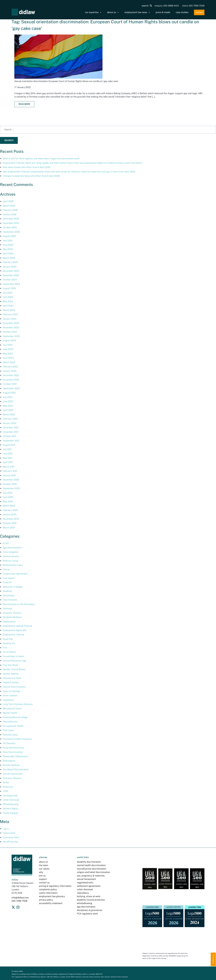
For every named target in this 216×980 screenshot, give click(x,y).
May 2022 (8, 406)
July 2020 (8, 493)
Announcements (11, 556)
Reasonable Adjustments (15, 756)
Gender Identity (11, 674)
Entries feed (9, 833)
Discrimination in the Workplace (19, 604)
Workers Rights (11, 809)
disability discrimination (89, 862)
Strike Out (8, 787)
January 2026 (10, 214)
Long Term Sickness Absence (18, 704)
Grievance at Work (12, 678)
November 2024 (11, 275)
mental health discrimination (91, 865)
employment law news (137, 12)
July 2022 (8, 397)
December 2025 (11, 219)
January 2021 (9, 475)
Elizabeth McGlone (12, 617)
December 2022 (11, 375)
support (43, 879)
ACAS (6, 543)
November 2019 (11, 519)
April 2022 (8, 410)
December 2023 (11, 323)
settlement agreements (89, 886)
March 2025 (9, 258)
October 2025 (10, 227)
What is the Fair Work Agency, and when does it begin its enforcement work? (41, 159)
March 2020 (9, 506)
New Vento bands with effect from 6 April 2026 (27, 167)
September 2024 (11, 284)
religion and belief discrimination (93, 872)
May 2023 (8, 354)
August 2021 (9, 445)
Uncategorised (10, 796)
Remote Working (11, 765)
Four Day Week (10, 665)
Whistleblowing (11, 804)
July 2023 (8, 345)
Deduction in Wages (13, 587)
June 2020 (8, 497)
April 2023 (8, 358)
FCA (5, 648)
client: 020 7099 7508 (193, 6)
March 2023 (9, 362)
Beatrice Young (10, 561)
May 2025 (8, 249)
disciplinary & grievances (90, 910)
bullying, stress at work (89, 896)
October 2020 (10, 484)
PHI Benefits (9, 743)
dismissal (8, 609)
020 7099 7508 (19, 901)
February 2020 (10, 510)
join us (42, 876)
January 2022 (10, 423)
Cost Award (9, 578)
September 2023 (11, 336)
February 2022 (10, 419)
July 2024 (8, 293)
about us (113, 12)
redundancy (83, 893)
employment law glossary (52, 896)
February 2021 (10, 471)
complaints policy (48, 889)
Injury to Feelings (12, 691)
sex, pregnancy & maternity (91, 876)
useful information (48, 893)
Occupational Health (13, 726)
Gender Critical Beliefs (14, 669)
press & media (163, 12)
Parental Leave (10, 735)
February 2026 (10, 210)
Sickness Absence (12, 778)
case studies (182, 12)
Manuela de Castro (12, 709)
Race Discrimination (13, 752)
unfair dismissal (85, 889)
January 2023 (10, 371)
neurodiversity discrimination (92, 869)
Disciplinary (9, 596)
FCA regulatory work (88, 914)
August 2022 (9, 393)
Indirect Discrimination (14, 687)
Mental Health (10, 713)
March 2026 (9, 206)
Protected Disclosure (13, 748)
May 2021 (8, 458)
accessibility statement (51, 903)
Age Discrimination (12, 548)
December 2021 (11, 428)
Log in (6, 829)
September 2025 (11, 232)
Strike (6, 782)
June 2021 (8, 454)
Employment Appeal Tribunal (17, 626)
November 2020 (11, 480)
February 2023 (10, 367)
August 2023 (9, 341)
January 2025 (10, 267)
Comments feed (11, 837)
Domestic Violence (12, 613)
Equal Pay (8, 639)
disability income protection (91, 900)
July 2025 (8, 241)
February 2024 (10, 314)
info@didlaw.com (20, 898)
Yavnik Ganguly (11, 813)
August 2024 (9, 288)
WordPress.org (10, 842)
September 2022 (11, 388)
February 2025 (10, 262)
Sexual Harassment (13, 774)
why (41, 872)
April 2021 (8, 462)
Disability (7, 591)
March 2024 (9, 310)
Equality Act (9, 643)
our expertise (93, 12)
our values (44, 869)
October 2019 (10, 523)
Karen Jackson (10, 696)
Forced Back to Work (13, 656)
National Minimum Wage (15, 717)
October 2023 (10, 332)
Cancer (6, 569)
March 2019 (9, 528)
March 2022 (9, 415)
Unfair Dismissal (11, 800)
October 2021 (10, 436)
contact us (44, 883)
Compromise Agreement (15, 574)
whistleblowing (85, 903)
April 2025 (8, 254)
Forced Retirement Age (15, 661)
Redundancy (9, 761)
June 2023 (8, 349)
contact (199, 12)
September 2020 (11, 488)
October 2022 (10, 384)
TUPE (6, 791)
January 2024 (10, 319)
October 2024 (10, 280)
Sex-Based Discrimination (16, 770)
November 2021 (11, 432)
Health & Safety (11, 683)
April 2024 (8, 306)
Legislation (8, 700)
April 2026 (8, 201)
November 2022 (11, 380)
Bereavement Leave (13, 565)
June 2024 (8, 297)
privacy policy (46, 900)
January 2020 (10, 515)
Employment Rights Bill (15, 630)
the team (43, 865)
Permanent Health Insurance (17, 739)
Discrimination (10, 600)
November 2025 (11, 223)
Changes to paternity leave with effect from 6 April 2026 (31, 176)
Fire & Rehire (9, 652)
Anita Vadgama (10, 552)
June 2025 (8, 245)
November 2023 (11, 328)
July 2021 (7, 449)
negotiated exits (85, 883)
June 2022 (8, 401)
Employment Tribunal (14, 635)
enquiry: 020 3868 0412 (167, 6)
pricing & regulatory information (55, 886)
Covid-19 (7, 582)
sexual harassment (86, 879)
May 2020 (8, 502)
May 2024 (8, 301)
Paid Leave (8, 730)
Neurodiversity (10, 722)
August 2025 (9, 236)
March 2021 (9, 467)
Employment (9, 622)
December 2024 (11, 271)
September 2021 (11, 441)
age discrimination (86, 907)
